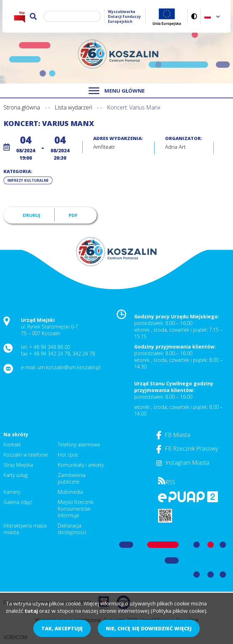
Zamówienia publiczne (72, 478)
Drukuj (32, 215)
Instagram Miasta (183, 463)
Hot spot (68, 455)
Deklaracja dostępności (72, 529)
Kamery (12, 492)
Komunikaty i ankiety (81, 465)
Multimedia (70, 492)
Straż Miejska (18, 465)
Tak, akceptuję (62, 628)
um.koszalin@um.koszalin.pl (69, 367)
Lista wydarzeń (73, 107)
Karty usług (16, 475)
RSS (167, 482)
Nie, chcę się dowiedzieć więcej (149, 628)
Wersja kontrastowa (194, 16)
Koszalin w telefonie (26, 455)
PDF (73, 215)
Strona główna (22, 107)
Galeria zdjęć (18, 502)
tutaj (31, 611)
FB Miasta (173, 435)
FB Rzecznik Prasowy (187, 449)
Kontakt (12, 444)
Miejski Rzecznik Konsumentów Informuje (76, 509)
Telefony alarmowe (79, 444)
